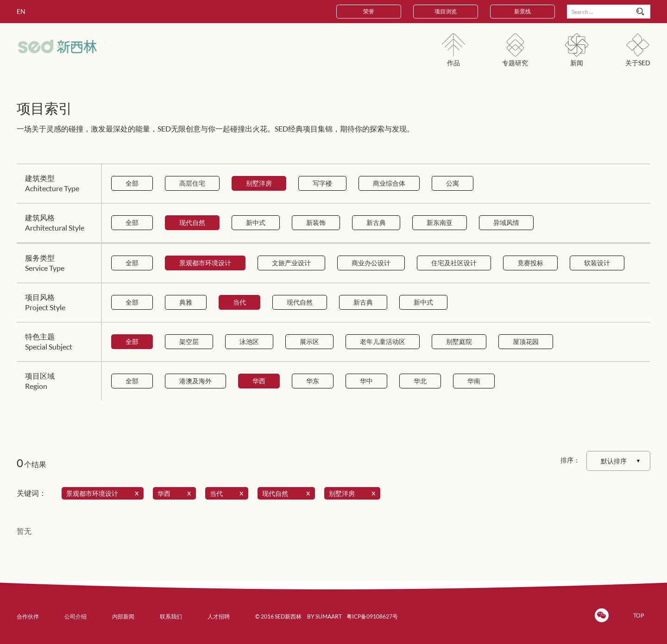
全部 (132, 183)
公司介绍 (76, 616)
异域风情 (506, 222)
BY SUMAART (324, 616)
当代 (239, 302)
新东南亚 (440, 222)
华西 (259, 381)
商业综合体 (389, 183)
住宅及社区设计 (454, 263)
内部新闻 (123, 616)
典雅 (186, 302)
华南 (474, 381)
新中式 (256, 222)
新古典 (376, 222)
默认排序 (614, 461)
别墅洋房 (259, 183)
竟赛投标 (530, 263)
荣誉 (369, 11)
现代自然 (192, 222)
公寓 (453, 183)
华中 (366, 381)
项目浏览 (446, 11)
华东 (313, 381)
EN (21, 11)
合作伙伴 (28, 616)
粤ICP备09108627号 (372, 616)
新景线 (522, 11)
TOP (639, 616)
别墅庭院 (459, 341)
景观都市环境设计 (205, 263)
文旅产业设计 (291, 263)
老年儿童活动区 (383, 341)
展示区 (309, 341)
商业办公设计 (371, 263)
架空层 (189, 341)
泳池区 (249, 341)
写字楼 (322, 183)
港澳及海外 (195, 381)
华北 (420, 381)
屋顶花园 (526, 341)
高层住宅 (192, 183)
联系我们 (171, 616)
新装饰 (316, 222)
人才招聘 (219, 616)
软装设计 (597, 263)
